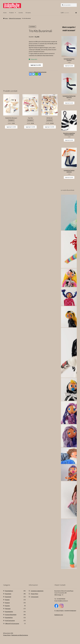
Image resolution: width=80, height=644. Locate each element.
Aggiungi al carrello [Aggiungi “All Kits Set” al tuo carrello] (50, 127)
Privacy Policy (34, 594)
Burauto (7, 600)
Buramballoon (9, 591)
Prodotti (11, 13)
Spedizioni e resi (59, 615)
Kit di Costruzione (10, 621)
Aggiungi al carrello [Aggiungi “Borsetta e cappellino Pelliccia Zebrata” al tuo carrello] (69, 140)
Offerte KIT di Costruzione (15, 18)
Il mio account (35, 597)
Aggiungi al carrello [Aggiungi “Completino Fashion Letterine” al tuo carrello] (69, 177)
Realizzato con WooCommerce (20, 635)
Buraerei (7, 603)
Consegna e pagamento (37, 591)
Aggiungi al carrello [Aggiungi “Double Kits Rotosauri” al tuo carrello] (11, 127)
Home (5, 13)
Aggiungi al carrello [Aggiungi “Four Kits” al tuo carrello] (30, 127)
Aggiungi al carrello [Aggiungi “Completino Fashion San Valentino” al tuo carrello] (69, 103)
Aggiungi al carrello (36, 65)
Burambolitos (9, 618)
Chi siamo (28, 13)
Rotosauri (8, 609)
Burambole (8, 594)
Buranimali (8, 597)
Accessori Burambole (11, 615)
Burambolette (9, 612)
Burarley (7, 606)
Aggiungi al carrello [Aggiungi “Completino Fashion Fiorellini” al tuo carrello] (69, 66)
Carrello (21, 13)
